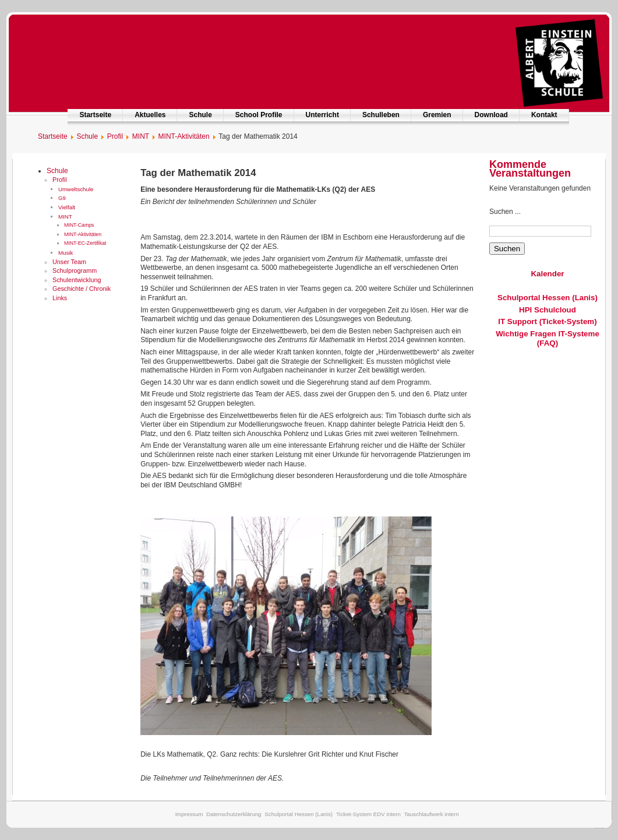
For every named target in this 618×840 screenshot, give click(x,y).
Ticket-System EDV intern (368, 814)
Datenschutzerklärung (234, 814)
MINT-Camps (79, 225)
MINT (65, 217)
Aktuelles (150, 115)
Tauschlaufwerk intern (432, 814)
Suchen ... (505, 212)
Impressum (189, 814)
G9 (62, 198)
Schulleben (381, 115)
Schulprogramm (75, 270)
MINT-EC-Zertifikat (85, 243)
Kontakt (544, 115)
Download (491, 115)
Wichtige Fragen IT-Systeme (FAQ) (548, 338)
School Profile (259, 115)
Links (60, 298)
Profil (60, 180)
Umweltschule (76, 189)
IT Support (518, 321)
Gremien (437, 115)
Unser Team (69, 262)
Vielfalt (67, 207)
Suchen (507, 249)
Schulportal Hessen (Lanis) (548, 298)
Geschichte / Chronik (82, 289)
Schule (200, 115)
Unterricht (322, 115)
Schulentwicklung (77, 280)
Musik (66, 253)
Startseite (95, 115)
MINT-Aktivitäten (83, 234)
